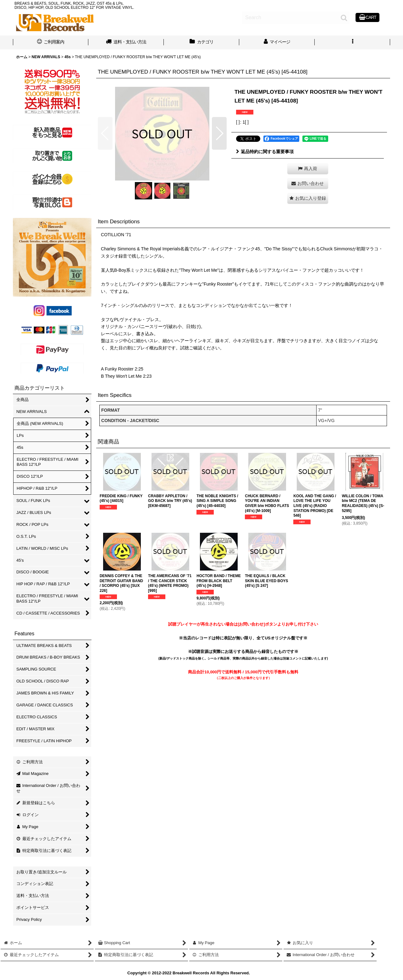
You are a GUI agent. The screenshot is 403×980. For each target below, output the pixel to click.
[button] (352, 42)
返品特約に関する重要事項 (265, 152)
